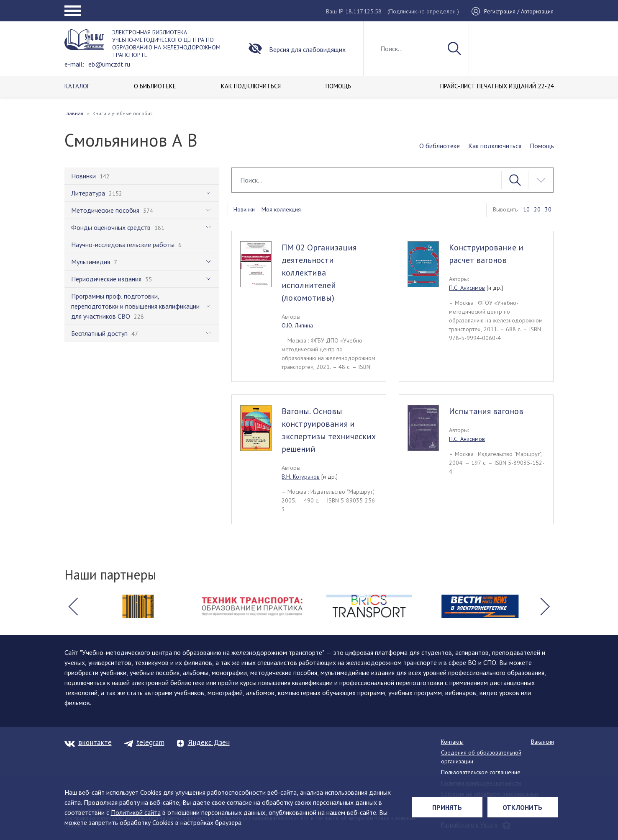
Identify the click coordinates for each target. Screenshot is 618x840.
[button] (73, 606)
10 (526, 209)
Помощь (542, 146)
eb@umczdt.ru (109, 64)
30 (548, 209)
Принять (447, 807)
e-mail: (74, 64)
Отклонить (522, 807)
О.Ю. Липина (297, 325)
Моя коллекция (281, 209)
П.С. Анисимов (467, 288)
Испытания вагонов (486, 411)
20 (537, 209)
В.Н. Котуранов (301, 477)
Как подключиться (495, 146)
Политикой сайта (136, 812)
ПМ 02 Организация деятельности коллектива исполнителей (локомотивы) (319, 273)
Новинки (244, 209)
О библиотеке (440, 146)
